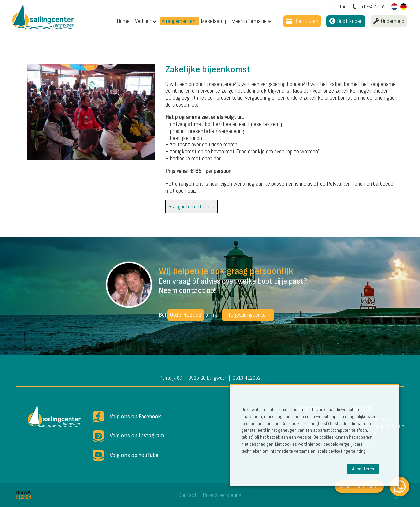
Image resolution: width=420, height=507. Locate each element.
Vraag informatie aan (192, 206)
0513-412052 (186, 315)
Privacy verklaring (222, 495)
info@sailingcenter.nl (248, 315)
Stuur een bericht (359, 486)
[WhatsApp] (400, 487)
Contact (188, 495)
